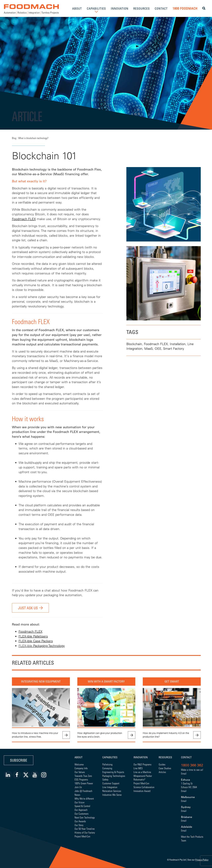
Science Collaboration (144, 787)
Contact (186, 757)
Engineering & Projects (113, 772)
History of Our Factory (85, 832)
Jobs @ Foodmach (83, 791)
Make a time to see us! (192, 770)
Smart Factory (174, 348)
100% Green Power (84, 783)
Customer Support (111, 783)
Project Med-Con (82, 836)
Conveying (107, 768)
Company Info (81, 768)
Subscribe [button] (19, 760)
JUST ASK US (28, 608)
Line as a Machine (142, 772)
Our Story (79, 825)
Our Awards (80, 821)
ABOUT (77, 8)
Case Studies (165, 768)
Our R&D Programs (142, 764)
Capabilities (110, 757)
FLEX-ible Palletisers (33, 636)
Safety (105, 779)
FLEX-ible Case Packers (36, 641)
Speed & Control (82, 806)
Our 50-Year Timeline (85, 829)
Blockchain (134, 344)
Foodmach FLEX (24, 219)
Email (184, 773)
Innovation (141, 757)
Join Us (78, 787)
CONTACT (161, 8)
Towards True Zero (83, 776)
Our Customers (81, 814)
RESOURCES (142, 8)
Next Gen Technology (85, 817)
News (77, 795)
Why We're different (84, 798)
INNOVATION (120, 8)
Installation (178, 344)
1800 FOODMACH (185, 8)
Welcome (79, 764)
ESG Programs (81, 779)
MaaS (148, 348)
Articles (162, 772)
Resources (165, 757)
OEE (158, 348)
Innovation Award (142, 791)
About (79, 757)
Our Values (80, 772)
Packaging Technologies (114, 776)
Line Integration (110, 787)
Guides (162, 764)
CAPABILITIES (96, 8)
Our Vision (79, 802)
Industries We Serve (112, 795)
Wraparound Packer (143, 776)
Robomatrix (139, 779)
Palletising (107, 764)
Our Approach (81, 810)
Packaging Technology (48, 646)
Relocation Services (112, 791)
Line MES (138, 768)
